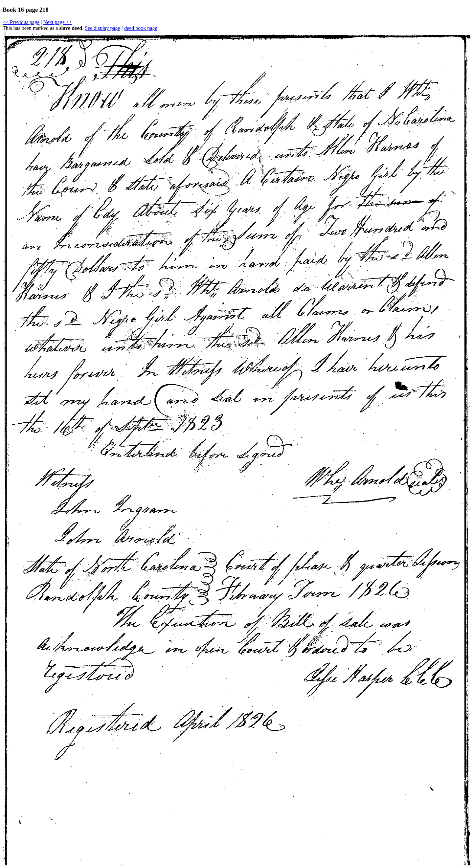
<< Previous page (21, 22)
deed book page (141, 28)
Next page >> (57, 22)
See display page (102, 28)
